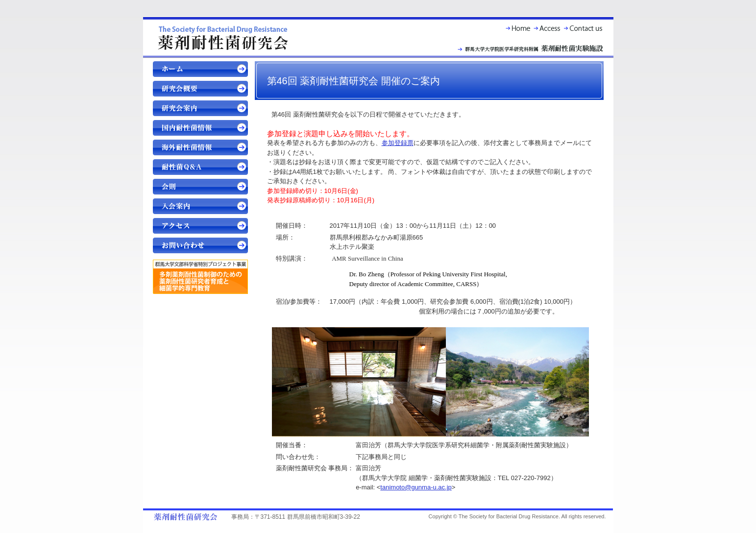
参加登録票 (398, 143)
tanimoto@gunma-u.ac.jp (416, 487)
